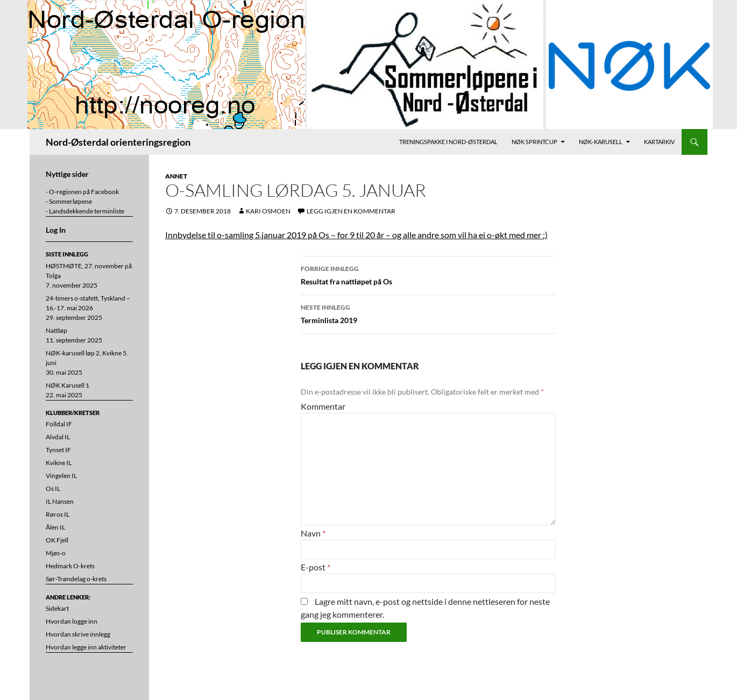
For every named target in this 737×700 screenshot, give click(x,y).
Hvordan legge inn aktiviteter (86, 647)
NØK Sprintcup (534, 142)
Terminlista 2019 (428, 313)
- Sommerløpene (69, 201)
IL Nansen (60, 501)
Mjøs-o (56, 553)
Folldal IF (59, 424)
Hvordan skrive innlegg (78, 634)
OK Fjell (57, 540)
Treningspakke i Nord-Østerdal (448, 142)
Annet (176, 176)
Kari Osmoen (268, 211)
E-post (316, 567)
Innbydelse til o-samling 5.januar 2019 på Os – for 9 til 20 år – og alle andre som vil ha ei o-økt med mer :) (356, 235)
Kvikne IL (59, 463)
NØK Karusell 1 (68, 385)
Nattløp (56, 330)
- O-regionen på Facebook (82, 192)
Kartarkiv (659, 142)
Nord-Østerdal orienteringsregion (118, 142)
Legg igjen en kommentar (351, 211)
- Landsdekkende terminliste (85, 211)
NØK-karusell (601, 142)
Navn (313, 533)
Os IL (53, 488)
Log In (56, 230)
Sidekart (57, 608)
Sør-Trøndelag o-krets (76, 579)
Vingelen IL (61, 476)
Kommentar (323, 406)
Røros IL (58, 514)
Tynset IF (58, 450)
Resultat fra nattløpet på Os (428, 274)
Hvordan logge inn (72, 621)
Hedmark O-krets (70, 566)
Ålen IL (55, 527)
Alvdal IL (58, 437)
